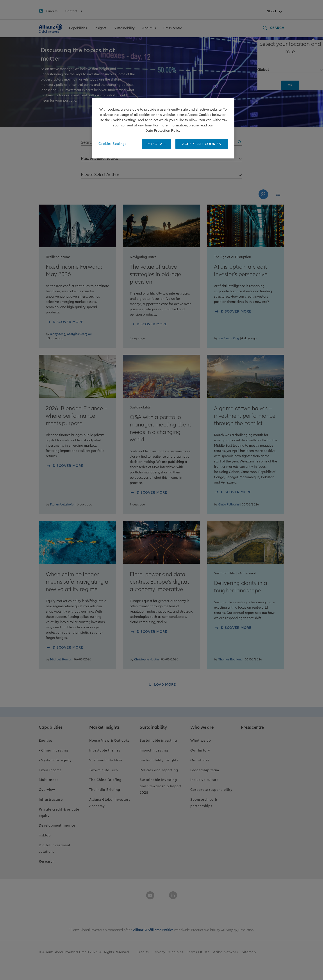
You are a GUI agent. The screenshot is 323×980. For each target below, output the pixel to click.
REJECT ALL (156, 144)
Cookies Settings (112, 144)
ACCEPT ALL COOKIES (202, 144)
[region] (163, 128)
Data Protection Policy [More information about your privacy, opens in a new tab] (163, 131)
